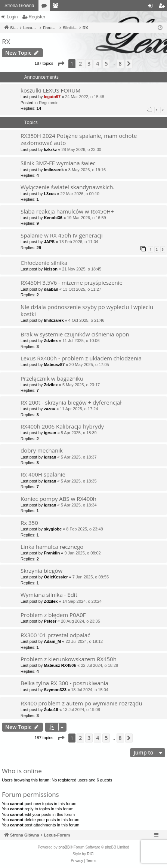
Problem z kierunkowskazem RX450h (69, 659)
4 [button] (98, 63)
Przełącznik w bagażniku (52, 378)
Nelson (51, 269)
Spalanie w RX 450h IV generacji (62, 235)
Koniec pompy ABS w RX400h (58, 499)
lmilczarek (54, 170)
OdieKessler (56, 577)
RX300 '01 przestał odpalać (55, 635)
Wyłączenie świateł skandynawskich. (67, 187)
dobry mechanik (42, 450)
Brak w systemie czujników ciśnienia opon (75, 334)
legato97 (52, 97)
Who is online (22, 771)
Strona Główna (19, 6)
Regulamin (49, 103)
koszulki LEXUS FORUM (51, 90)
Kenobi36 (53, 218)
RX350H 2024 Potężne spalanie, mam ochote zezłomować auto (79, 139)
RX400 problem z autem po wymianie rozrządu (81, 703)
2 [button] (80, 63)
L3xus (50, 194)
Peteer (50, 621)
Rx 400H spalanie (43, 474)
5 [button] (106, 63)
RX (6, 42)
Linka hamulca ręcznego (52, 547)
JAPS (49, 242)
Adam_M (52, 641)
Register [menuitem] (163, 7)
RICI (91, 854)
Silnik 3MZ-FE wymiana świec (58, 163)
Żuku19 (51, 710)
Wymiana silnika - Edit (49, 595)
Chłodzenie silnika (44, 263)
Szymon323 (55, 690)
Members (57, 7)
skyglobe (53, 529)
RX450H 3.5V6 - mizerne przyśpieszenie (72, 282)
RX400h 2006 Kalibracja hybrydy (62, 426)
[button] (61, 64)
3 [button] (89, 63)
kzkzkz (50, 149)
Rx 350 (29, 523)
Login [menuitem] (152, 7)
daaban (51, 289)
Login (12, 17)
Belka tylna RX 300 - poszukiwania (64, 683)
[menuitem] (77, 861)
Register (37, 17)
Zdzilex (51, 341)
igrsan (50, 433)
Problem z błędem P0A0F (53, 615)
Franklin (52, 553)
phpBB (64, 847)
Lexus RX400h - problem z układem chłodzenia (81, 358)
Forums (46, 7)
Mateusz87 (54, 365)
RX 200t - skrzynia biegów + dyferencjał (71, 402)
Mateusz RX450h (60, 665)
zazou (50, 409)
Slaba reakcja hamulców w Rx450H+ (67, 211)
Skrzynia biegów (41, 571)
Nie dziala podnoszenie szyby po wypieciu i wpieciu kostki (87, 310)
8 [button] (120, 63)
